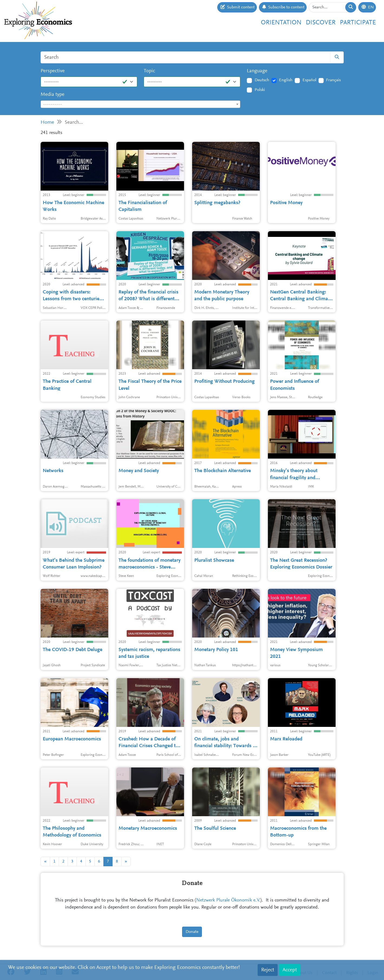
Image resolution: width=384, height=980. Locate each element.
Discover (321, 23)
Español (309, 80)
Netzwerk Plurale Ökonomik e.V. (228, 900)
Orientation (281, 23)
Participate (358, 23)
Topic (149, 71)
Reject (268, 970)
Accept (290, 970)
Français (333, 80)
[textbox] (141, 104)
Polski (260, 90)
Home (47, 122)
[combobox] (141, 104)
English (286, 80)
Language (257, 71)
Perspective (53, 71)
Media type (52, 95)
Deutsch (262, 80)
